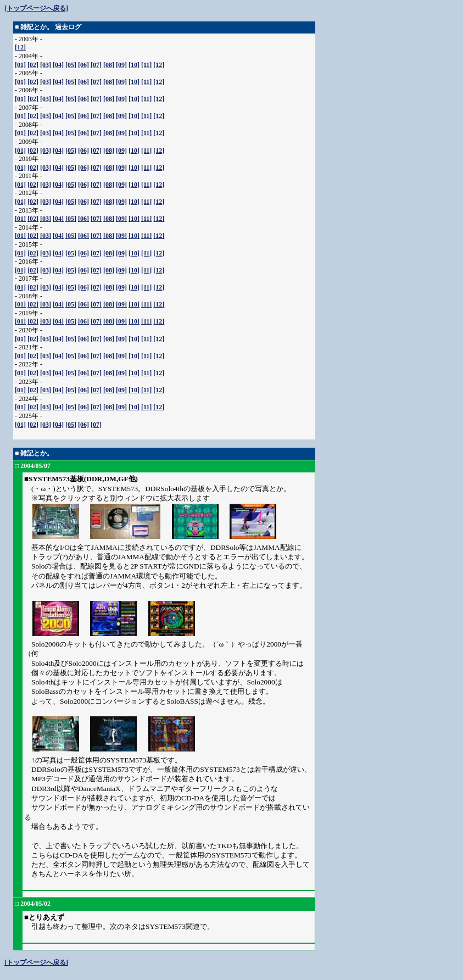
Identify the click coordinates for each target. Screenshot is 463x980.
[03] (46, 65)
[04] (58, 65)
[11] (146, 65)
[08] (109, 65)
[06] (83, 65)
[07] (96, 65)
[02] (33, 65)
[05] (71, 65)
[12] (20, 47)
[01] (20, 65)
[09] (121, 65)
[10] (134, 65)
